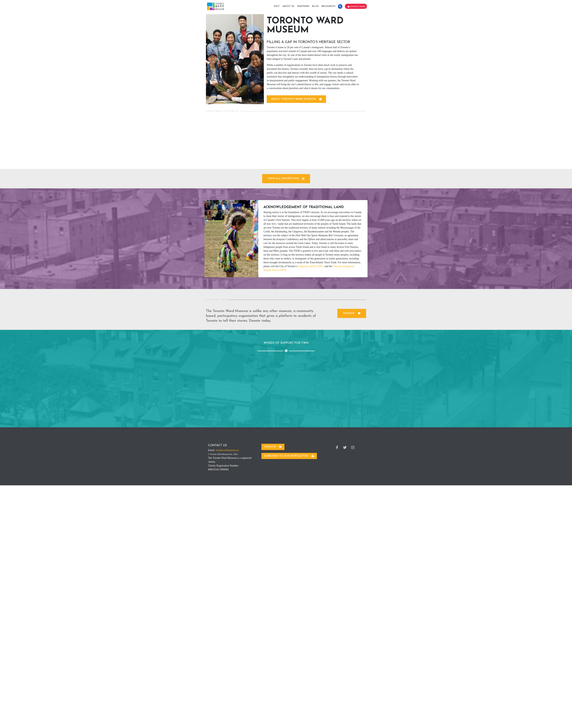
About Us (289, 6)
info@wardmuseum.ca (227, 450)
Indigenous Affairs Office (311, 266)
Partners (303, 6)
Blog (315, 6)
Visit (277, 6)
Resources (329, 6)
